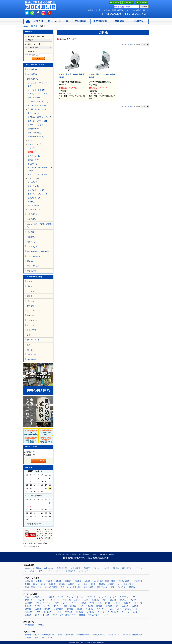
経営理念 (116, 568)
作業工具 (111, 584)
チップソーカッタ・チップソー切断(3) (40, 169)
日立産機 (51, 597)
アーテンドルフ (33, 340)
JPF (134, 597)
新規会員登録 (127, 568)
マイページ (139, 568)
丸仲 (29, 345)
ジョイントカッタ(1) (36, 190)
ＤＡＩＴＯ (101, 609)
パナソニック (91, 597)
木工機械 (39, 581)
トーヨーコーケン (53, 600)
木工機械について (83, 635)
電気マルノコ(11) (35, 113)
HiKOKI (30, 286)
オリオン (108, 603)
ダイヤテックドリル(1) (37, 105)
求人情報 (106, 568)
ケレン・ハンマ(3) (35, 144)
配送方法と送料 (62, 568)
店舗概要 (87, 568)
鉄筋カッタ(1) (33, 160)
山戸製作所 (91, 612)
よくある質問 (76, 568)
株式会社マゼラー (94, 615)
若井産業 (47, 609)
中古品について (114, 635)
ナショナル (103, 597)
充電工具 (68, 581)
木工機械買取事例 (48, 635)
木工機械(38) (32, 69)
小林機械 (70, 609)
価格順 (124, 44)
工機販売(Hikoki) (39, 597)
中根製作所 (90, 609)
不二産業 (109, 606)
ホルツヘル (137, 612)
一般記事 (28, 638)
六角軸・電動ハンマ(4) (37, 109)
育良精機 (31, 306)
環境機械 (52, 584)
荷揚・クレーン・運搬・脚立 (71, 587)
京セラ (30, 296)
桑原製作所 (96, 600)
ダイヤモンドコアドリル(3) (38, 102)
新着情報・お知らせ (32, 635)
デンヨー (57, 606)
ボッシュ (31, 301)
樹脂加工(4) (32, 242)
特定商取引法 (71, 571)
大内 (100, 603)
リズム (86, 600)
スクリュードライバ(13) (37, 94)
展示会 (60, 635)
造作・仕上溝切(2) (35, 133)
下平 (136, 609)
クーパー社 (126, 612)
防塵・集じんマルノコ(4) (38, 121)
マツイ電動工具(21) (35, 209)
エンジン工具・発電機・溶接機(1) (39, 226)
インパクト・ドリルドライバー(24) (40, 85)
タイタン (38, 606)
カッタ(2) (31, 140)
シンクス (31, 311)
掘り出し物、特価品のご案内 (132, 635)
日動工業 (90, 606)
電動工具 (59, 581)
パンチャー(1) (33, 178)
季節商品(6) (32, 271)
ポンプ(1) (31, 232)
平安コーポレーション (44, 603)
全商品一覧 (29, 581)
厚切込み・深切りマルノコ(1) (39, 117)
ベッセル (58, 612)
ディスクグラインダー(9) (38, 174)
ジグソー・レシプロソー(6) (38, 125)
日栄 (81, 606)
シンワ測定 (80, 612)
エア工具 (88, 581)
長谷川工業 (68, 612)
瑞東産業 (79, 609)
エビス (111, 609)
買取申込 (41, 625)
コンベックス (82, 584)
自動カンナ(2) (33, 205)
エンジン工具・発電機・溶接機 (105, 581)
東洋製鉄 (73, 606)
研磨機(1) (31, 202)
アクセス (96, 568)
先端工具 (78, 581)
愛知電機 (82, 615)
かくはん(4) (32, 164)
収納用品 (102, 584)
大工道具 (71, 584)
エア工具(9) (32, 219)
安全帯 (93, 584)
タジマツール (124, 597)
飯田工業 (46, 615)
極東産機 (128, 609)
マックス (31, 291)
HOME (27, 568)
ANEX (38, 612)
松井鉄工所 (31, 330)
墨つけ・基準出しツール (33, 587)
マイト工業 (31, 355)
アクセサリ (121, 587)
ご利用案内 (37, 568)
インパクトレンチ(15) (36, 90)
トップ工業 (48, 612)
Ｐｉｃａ (75, 603)
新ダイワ (134, 600)
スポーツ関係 (89, 587)
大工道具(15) (32, 247)
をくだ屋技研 (59, 609)
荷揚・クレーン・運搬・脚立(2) (40, 251)
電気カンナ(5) (33, 129)
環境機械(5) (32, 237)
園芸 (112, 587)
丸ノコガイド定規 (51, 587)
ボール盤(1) (32, 182)
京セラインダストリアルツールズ (64, 615)
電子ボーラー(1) (34, 156)
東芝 (65, 606)
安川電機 (28, 609)
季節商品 (132, 587)
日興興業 (99, 606)
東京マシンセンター (62, 603)
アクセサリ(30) (33, 266)
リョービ (70, 597)
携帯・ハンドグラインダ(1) (38, 194)
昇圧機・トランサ (31, 584)
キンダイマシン (139, 603)
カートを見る (30, 571)
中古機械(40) (32, 74)
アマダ (92, 603)
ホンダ (37, 615)
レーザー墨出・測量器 (125, 584)
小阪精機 (113, 600)
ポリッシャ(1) (33, 186)
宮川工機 (135, 606)
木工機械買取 (30, 625)
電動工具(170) (33, 79)
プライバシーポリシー (55, 571)
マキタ (30, 281)
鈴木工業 (31, 316)
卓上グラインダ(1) (35, 198)
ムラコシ (31, 325)
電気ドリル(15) (34, 98)
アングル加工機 (124, 581)
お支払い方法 (49, 568)
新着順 (130, 44)
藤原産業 (28, 615)
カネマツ (107, 615)
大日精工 (31, 350)
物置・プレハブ (102, 587)
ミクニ (119, 609)
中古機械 (49, 581)
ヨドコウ (101, 612)
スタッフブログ (47, 638)
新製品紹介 (70, 635)
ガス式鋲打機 (137, 581)
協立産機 (127, 603)
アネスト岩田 (32, 320)
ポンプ (43, 584)
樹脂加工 (62, 584)
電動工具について (99, 635)
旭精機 (84, 603)
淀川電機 (38, 609)
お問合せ (41, 571)
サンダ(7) (31, 148)
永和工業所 (29, 612)
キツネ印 (117, 603)
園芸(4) (30, 261)
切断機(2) (31, 152)
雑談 (36, 638)
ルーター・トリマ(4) (36, 136)
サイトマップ (83, 571)
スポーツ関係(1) (33, 256)
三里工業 (125, 606)
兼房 (29, 335)
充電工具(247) (33, 214)
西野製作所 (31, 360)
